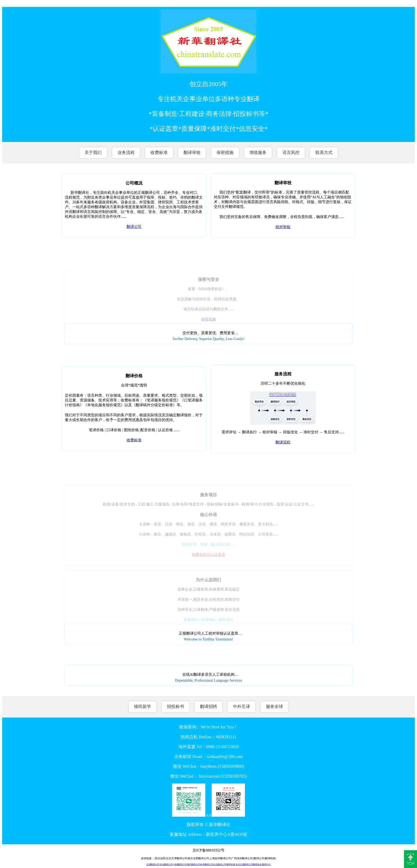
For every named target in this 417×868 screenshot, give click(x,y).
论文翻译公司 (220, 864)
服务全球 (274, 706)
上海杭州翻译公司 (220, 858)
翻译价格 (231, 864)
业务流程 (126, 152)
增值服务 (258, 152)
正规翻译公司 (153, 864)
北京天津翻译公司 (177, 858)
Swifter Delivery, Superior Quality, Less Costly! (208, 339)
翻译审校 (192, 152)
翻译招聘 (208, 706)
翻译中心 (266, 864)
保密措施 (225, 152)
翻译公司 (134, 227)
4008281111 (226, 737)
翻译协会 (257, 864)
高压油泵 (160, 858)
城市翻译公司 (193, 864)
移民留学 (143, 706)
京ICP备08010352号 (208, 850)
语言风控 (291, 152)
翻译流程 (283, 442)
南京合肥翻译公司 (198, 858)
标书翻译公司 (207, 864)
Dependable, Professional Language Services (209, 680)
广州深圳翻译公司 (242, 858)
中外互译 (241, 706)
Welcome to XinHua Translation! (208, 639)
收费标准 (159, 152)
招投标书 (176, 706)
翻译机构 (270, 858)
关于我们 (93, 152)
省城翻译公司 (180, 864)
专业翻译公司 (166, 864)
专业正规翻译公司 (244, 864)
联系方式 (324, 152)
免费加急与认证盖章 (208, 558)
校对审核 (283, 227)
